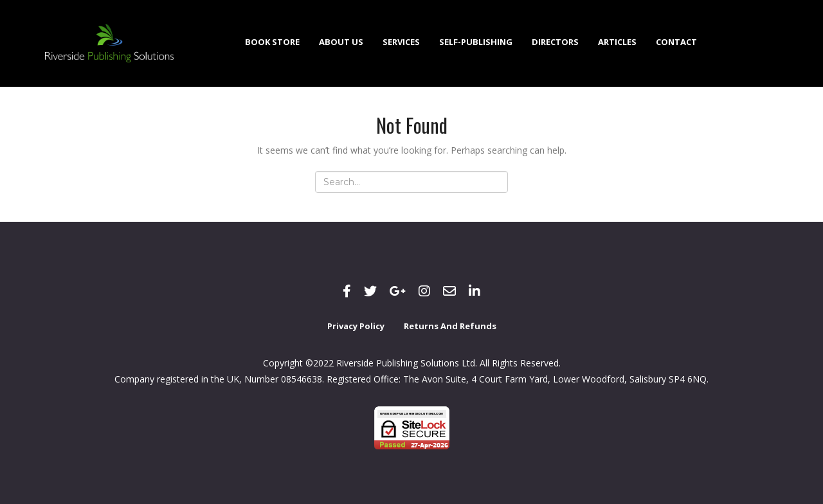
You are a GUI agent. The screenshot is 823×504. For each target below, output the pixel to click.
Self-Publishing (476, 42)
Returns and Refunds (450, 326)
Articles (617, 42)
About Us (341, 42)
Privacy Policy (356, 326)
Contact (676, 42)
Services (401, 42)
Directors (555, 42)
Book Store (272, 42)
